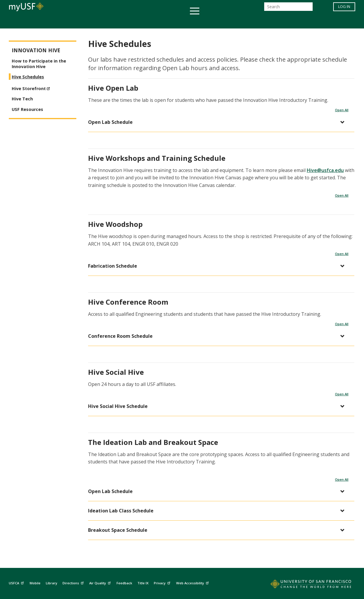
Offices (244, 22)
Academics (68, 22)
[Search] (288, 8)
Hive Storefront (32, 88)
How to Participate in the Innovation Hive (39, 64)
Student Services (112, 22)
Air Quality (101, 582)
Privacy (163, 582)
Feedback (124, 583)
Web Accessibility (193, 582)
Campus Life (211, 22)
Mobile (35, 583)
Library (52, 583)
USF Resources (27, 109)
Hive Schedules (28, 77)
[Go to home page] (304, 585)
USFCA (17, 582)
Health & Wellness (165, 22)
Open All (342, 110)
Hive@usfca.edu (325, 170)
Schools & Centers (286, 22)
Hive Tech (22, 99)
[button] (218, 122)
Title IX (143, 583)
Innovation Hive (36, 50)
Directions (74, 582)
